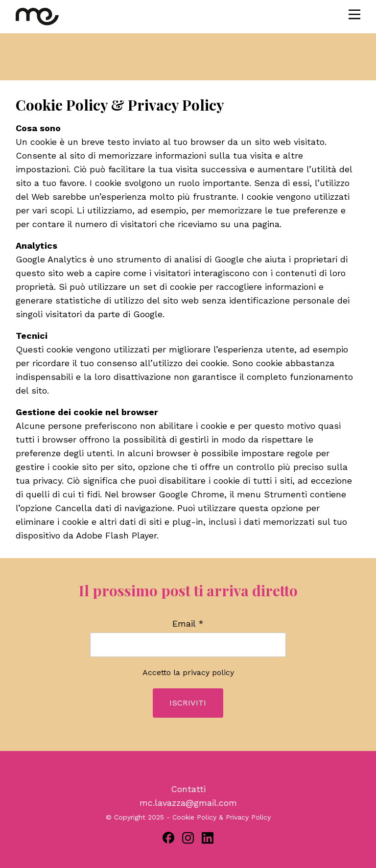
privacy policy (208, 672)
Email (188, 624)
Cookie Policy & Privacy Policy (222, 817)
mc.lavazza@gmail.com (188, 803)
